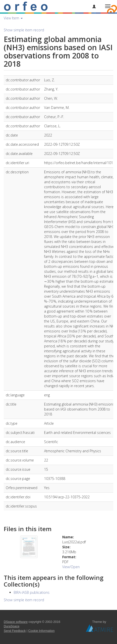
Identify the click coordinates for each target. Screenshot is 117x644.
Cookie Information (42, 631)
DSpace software (16, 622)
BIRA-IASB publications (32, 592)
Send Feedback (15, 631)
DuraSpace (12, 626)
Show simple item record (24, 30)
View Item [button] (13, 18)
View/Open (71, 567)
